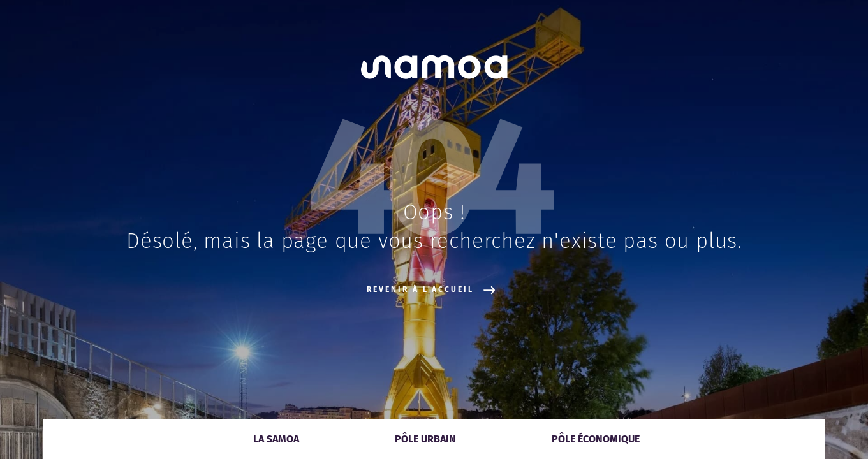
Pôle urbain (425, 439)
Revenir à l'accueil (431, 290)
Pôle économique (596, 439)
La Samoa (276, 439)
